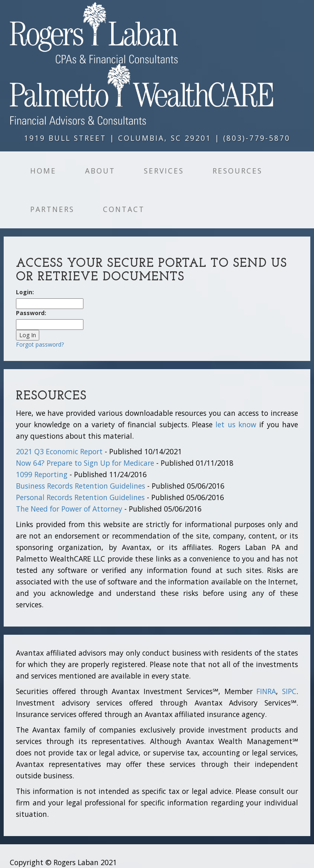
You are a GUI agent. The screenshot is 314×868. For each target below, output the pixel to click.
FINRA (266, 691)
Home (43, 171)
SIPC (289, 691)
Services (164, 171)
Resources (238, 171)
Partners (52, 209)
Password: (31, 313)
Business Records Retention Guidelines (81, 486)
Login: (25, 292)
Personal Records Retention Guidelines (80, 497)
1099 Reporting (42, 474)
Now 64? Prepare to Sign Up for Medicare (85, 463)
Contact (124, 209)
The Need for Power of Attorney (69, 509)
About (100, 171)
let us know (236, 424)
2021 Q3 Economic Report (59, 451)
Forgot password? (40, 344)
